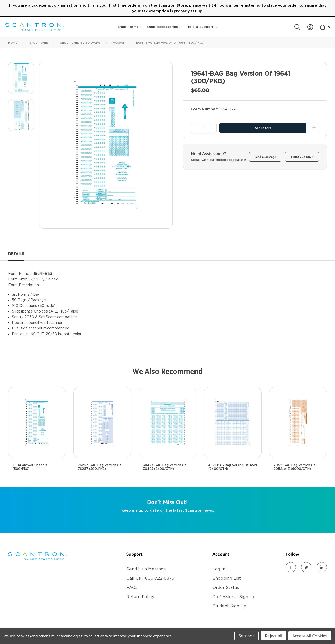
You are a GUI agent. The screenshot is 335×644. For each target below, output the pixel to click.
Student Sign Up (229, 606)
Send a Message (265, 157)
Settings (246, 636)
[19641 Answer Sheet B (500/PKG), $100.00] (37, 423)
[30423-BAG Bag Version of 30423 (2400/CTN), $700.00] (167, 423)
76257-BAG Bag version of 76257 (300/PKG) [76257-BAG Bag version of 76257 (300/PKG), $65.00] (100, 467)
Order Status (226, 587)
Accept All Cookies (310, 636)
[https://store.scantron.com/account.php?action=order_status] (310, 27)
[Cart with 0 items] (325, 27)
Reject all (273, 636)
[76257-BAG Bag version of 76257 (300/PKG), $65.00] (102, 423)
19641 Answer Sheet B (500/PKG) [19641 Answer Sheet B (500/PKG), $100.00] (30, 467)
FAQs (132, 587)
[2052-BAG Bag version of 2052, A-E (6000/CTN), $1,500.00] (298, 423)
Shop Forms (130, 27)
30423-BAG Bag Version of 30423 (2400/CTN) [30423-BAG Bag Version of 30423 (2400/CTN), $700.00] (165, 467)
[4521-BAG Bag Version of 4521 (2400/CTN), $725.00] (233, 423)
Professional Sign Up (234, 597)
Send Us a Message (146, 569)
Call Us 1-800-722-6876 (150, 578)
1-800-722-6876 (302, 157)
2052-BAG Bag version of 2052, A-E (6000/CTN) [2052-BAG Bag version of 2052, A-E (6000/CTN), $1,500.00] (294, 467)
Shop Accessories (164, 27)
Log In (219, 569)
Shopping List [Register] (227, 578)
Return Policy (140, 597)
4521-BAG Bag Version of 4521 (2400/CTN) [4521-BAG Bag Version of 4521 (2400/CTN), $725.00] (233, 467)
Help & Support (202, 27)
